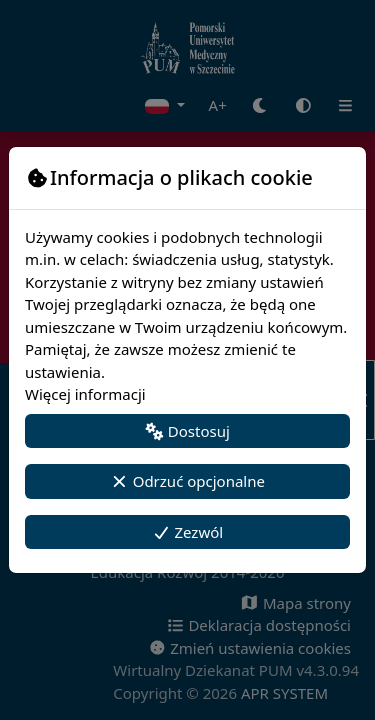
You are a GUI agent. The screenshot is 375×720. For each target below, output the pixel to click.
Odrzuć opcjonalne (187, 481)
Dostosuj (187, 431)
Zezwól (187, 532)
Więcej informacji (85, 394)
